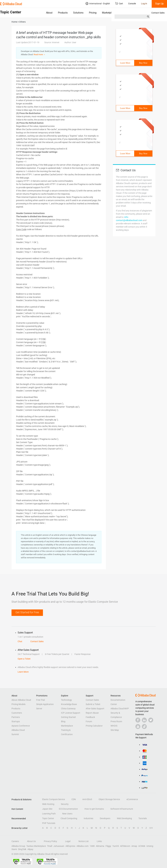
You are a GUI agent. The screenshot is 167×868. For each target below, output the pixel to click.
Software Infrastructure (122, 809)
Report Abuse (92, 713)
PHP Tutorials (49, 823)
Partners (16, 717)
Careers (15, 841)
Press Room (116, 721)
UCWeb (142, 846)
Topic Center (48, 818)
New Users (67, 814)
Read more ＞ (39, 54)
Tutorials (143, 818)
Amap (134, 846)
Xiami (14, 849)
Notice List (84, 841)
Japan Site (47, 809)
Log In (144, 4)
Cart (119, 3)
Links (99, 841)
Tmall (50, 846)
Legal (68, 841)
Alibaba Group (18, 846)
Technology (66, 700)
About (49, 13)
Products (63, 13)
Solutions (78, 13)
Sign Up (159, 4)
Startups (16, 721)
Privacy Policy (50, 841)
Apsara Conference (21, 726)
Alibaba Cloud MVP (120, 709)
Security (65, 804)
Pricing (93, 13)
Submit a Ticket (93, 704)
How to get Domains (94, 809)
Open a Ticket (24, 659)
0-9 (151, 828)
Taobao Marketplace (36, 846)
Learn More (125, 63)
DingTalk (22, 849)
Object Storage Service (109, 799)
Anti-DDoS (87, 799)
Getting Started (68, 717)
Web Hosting (48, 804)
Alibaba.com (83, 846)
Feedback (90, 717)
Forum (89, 721)
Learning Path (49, 814)
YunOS (116, 846)
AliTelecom (125, 846)
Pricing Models (18, 704)
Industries (88, 818)
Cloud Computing (69, 818)
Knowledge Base (69, 704)
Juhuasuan (59, 846)
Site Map (115, 730)
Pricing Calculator (94, 726)
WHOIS (114, 726)
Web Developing (124, 818)
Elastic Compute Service (54, 799)
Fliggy (108, 846)
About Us (31, 841)
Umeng (150, 846)
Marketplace (109, 13)
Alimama (100, 846)
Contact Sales (158, 13)
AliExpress (70, 846)
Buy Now (143, 63)
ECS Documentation (68, 809)
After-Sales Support (95, 709)
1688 (92, 846)
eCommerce (132, 799)
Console (132, 4)
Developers (105, 818)
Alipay (30, 849)
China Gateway (68, 709)
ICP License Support (71, 713)
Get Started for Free (27, 612)
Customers (17, 713)
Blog (63, 721)
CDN (74, 799)
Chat (20, 641)
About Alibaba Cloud (21, 700)
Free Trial (40, 700)
